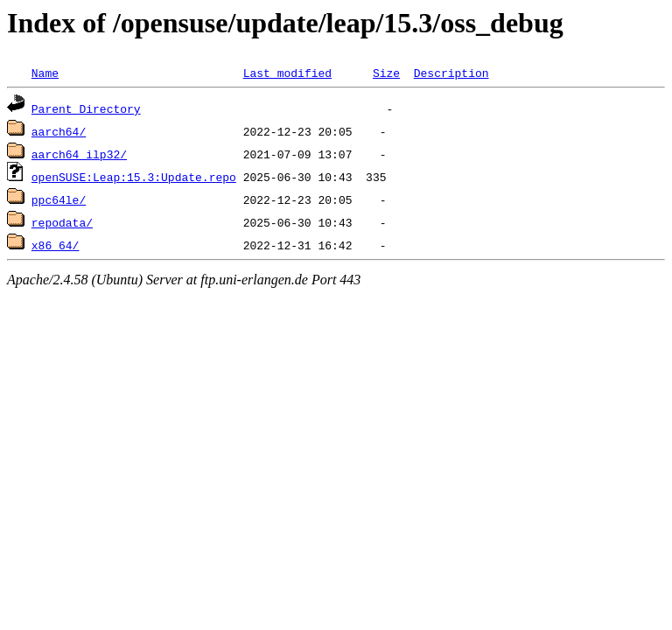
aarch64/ (59, 131)
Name (45, 73)
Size (386, 73)
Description (451, 73)
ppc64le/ (59, 199)
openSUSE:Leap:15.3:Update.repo (134, 177)
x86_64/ (56, 245)
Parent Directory (86, 108)
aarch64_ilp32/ (79, 154)
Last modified (287, 73)
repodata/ (62, 222)
